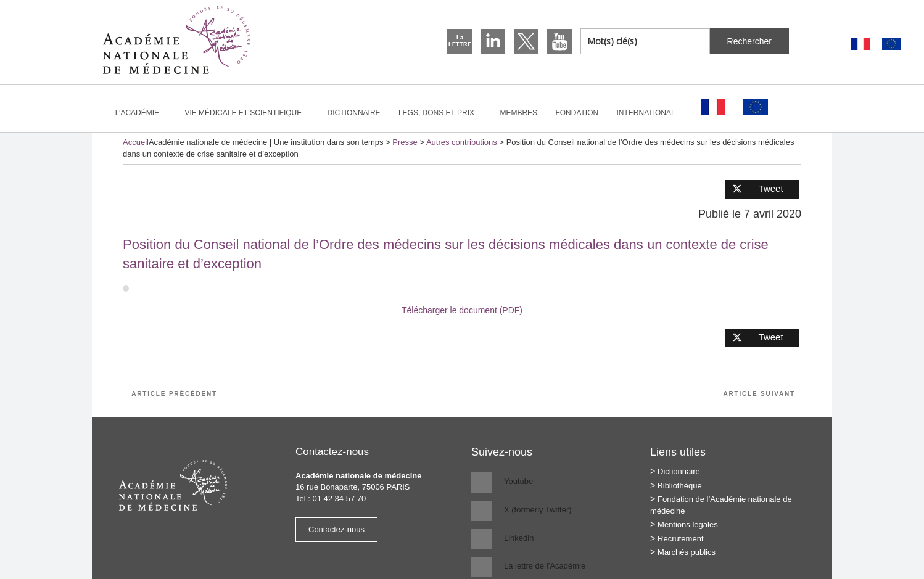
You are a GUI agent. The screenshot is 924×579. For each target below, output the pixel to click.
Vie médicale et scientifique (248, 113)
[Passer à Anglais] (891, 44)
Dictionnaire (354, 113)
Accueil (136, 142)
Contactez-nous (336, 529)
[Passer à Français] (860, 44)
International (651, 113)
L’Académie (142, 113)
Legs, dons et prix (442, 113)
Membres (518, 113)
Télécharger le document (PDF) (462, 310)
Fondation (577, 113)
